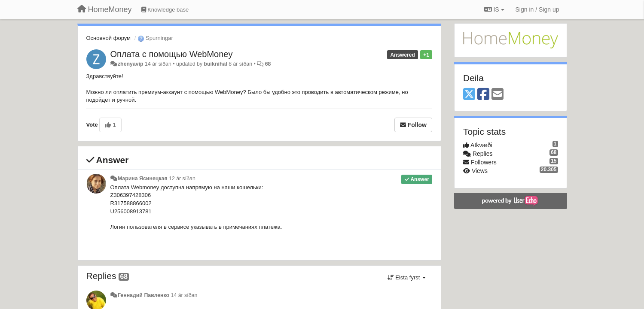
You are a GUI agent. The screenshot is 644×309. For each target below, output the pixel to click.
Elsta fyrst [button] (407, 277)
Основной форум (109, 38)
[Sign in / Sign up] (537, 9)
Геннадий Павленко (143, 295)
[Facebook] (483, 95)
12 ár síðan (182, 179)
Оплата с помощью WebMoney (172, 54)
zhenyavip (131, 64)
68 (268, 64)
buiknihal (216, 64)
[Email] (497, 95)
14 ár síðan (184, 295)
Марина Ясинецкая (143, 179)
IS (494, 9)
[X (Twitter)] (469, 95)
